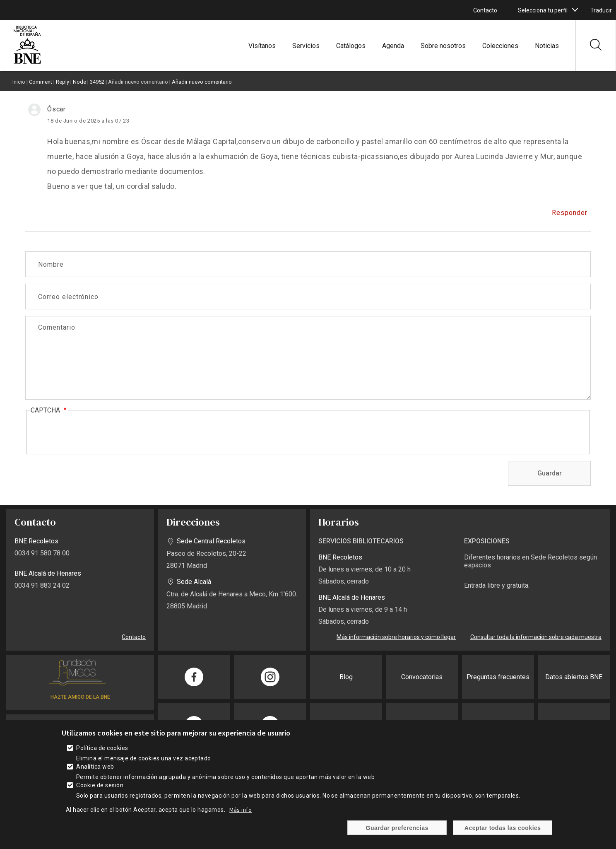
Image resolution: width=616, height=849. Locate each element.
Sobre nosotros (443, 46)
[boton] (575, 10)
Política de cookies (102, 748)
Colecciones (500, 46)
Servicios (306, 46)
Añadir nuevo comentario (138, 82)
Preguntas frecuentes (498, 677)
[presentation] (94, 433)
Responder (570, 213)
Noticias (547, 46)
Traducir (601, 10)
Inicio (19, 82)
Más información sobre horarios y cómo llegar (396, 637)
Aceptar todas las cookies (503, 828)
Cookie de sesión (100, 785)
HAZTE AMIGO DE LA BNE (80, 697)
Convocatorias (422, 677)
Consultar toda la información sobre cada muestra (536, 637)
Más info (241, 810)
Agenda (393, 46)
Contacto (485, 10)
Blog (346, 677)
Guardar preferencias (397, 828)
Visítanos (262, 46)
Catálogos (351, 46)
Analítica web (95, 767)
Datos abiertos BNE (574, 677)
